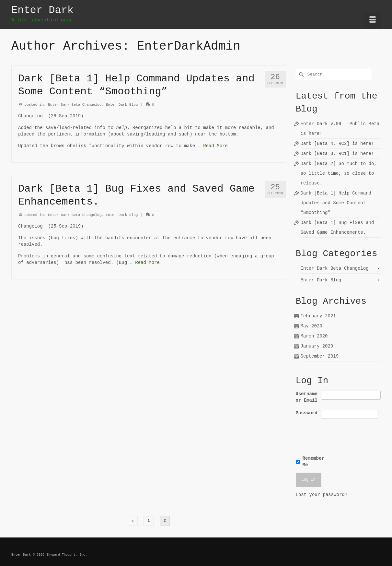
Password (307, 413)
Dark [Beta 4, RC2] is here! (337, 144)
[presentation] (340, 436)
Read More (215, 146)
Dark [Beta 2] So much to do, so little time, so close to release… (339, 173)
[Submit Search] (301, 74)
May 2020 (311, 326)
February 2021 (318, 316)
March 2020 (314, 336)
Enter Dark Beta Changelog (75, 105)
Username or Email (307, 397)
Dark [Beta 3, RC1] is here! (337, 154)
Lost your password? (322, 495)
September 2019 (320, 356)
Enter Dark (42, 10)
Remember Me (313, 462)
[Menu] (373, 21)
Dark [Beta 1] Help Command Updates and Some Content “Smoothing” (336, 203)
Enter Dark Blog (122, 105)
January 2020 (317, 346)
